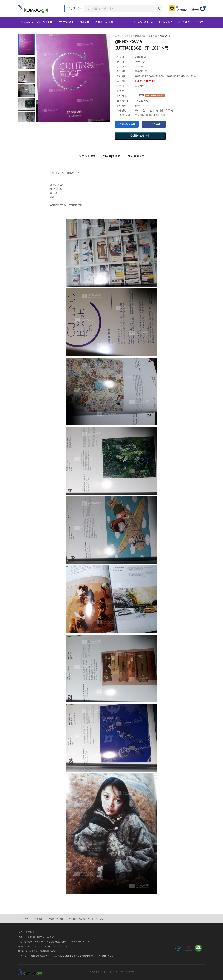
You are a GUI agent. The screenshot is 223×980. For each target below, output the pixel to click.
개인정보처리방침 (55, 919)
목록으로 (156, 124)
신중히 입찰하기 (140, 135)
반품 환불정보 (136, 156)
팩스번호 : (49, 946)
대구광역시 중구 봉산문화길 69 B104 (39, 937)
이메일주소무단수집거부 (79, 919)
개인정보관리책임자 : (41, 951)
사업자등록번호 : (26, 942)
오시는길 (99, 919)
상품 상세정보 (87, 156)
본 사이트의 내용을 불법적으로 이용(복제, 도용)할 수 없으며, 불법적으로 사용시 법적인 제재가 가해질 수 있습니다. (68, 956)
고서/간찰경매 (44, 22)
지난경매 (110, 22)
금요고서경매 (29, 932)
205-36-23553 (41, 942)
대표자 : (22, 951)
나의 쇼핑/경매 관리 (143, 22)
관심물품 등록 (129, 124)
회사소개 (24, 919)
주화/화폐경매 (66, 22)
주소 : (21, 937)
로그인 (200, 22)
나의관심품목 (185, 22)
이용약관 (38, 919)
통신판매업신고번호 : (58, 942)
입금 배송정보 (112, 156)
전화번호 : (23, 946)
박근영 (28, 951)
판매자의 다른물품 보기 (155, 96)
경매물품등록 (166, 22)
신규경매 (97, 22)
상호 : (21, 932)
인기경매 (84, 22)
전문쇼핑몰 (25, 22)
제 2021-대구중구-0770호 (79, 942)
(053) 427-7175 (62, 947)
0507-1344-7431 (36, 947)
